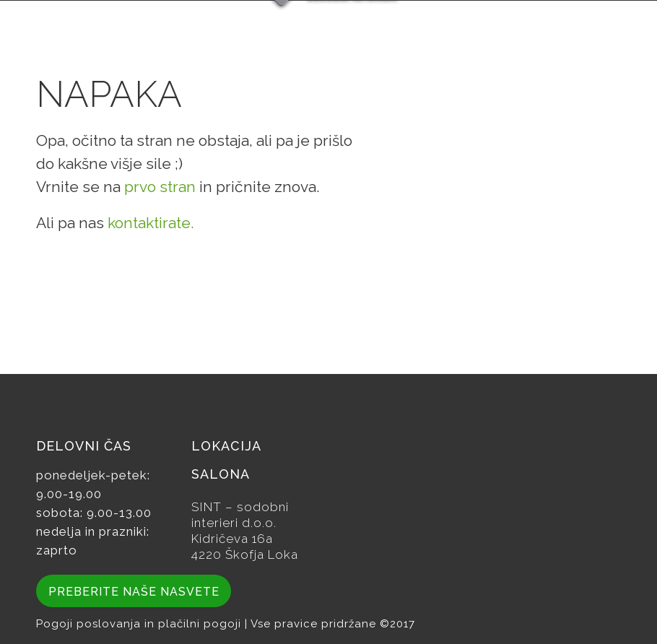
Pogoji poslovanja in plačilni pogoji (140, 624)
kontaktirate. (151, 223)
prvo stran (160, 187)
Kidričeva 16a (232, 539)
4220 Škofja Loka (245, 554)
